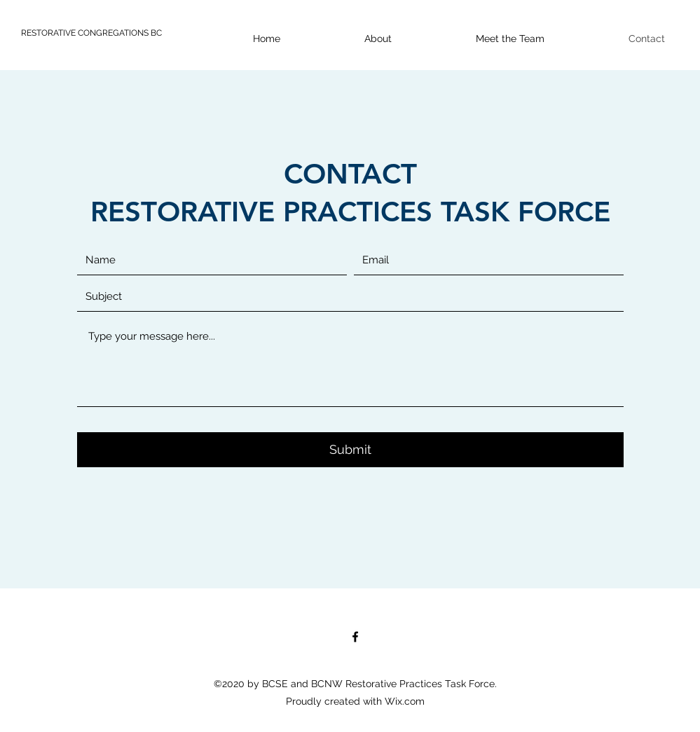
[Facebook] (355, 637)
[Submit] (350, 450)
